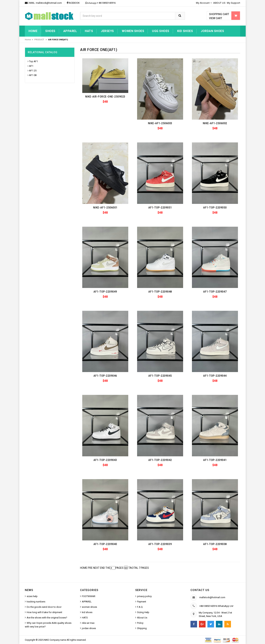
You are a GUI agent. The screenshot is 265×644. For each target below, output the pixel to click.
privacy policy (144, 596)
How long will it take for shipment (44, 612)
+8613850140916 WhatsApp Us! (216, 606)
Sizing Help (143, 612)
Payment (142, 602)
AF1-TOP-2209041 (215, 460)
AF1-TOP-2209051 (160, 208)
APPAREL (87, 602)
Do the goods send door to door (44, 607)
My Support (234, 3)
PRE (90, 568)
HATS (89, 31)
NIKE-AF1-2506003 (160, 123)
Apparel (70, 31)
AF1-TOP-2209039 (160, 544)
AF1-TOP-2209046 (105, 376)
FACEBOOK (73, 3)
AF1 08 (33, 75)
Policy (140, 623)
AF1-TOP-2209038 (215, 544)
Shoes (50, 31)
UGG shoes (161, 31)
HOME (84, 568)
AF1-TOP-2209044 (215, 376)
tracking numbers (36, 602)
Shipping (142, 628)
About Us (142, 618)
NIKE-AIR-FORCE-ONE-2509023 (105, 97)
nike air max (88, 623)
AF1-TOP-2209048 (160, 292)
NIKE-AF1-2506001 (105, 208)
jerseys (107, 31)
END (103, 568)
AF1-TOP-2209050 (215, 208)
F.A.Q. (140, 607)
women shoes (133, 31)
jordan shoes (212, 31)
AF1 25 (33, 71)
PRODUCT (40, 40)
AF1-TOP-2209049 (105, 292)
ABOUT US (219, 3)
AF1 (31, 66)
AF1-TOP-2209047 (215, 292)
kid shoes (185, 31)
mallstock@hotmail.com (49, 3)
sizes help (32, 596)
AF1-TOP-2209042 (160, 460)
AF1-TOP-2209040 (105, 544)
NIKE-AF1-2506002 (215, 123)
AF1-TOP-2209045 (160, 376)
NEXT (96, 568)
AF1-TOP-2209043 (105, 460)
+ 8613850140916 (100, 3)
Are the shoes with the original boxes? (47, 618)
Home (33, 31)
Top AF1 (33, 61)
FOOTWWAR (89, 596)
